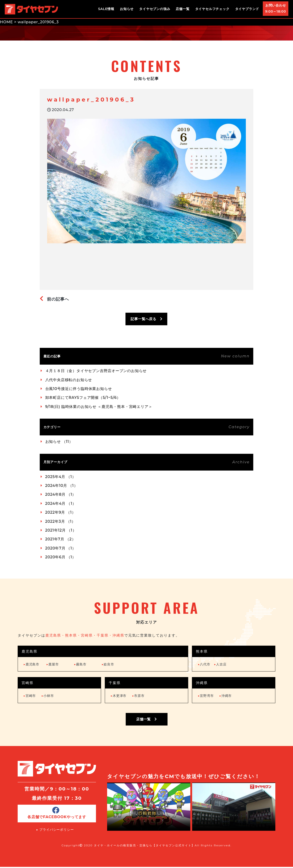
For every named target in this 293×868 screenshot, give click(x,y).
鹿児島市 (31, 664)
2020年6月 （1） (61, 557)
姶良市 (108, 664)
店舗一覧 (183, 9)
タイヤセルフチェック (212, 9)
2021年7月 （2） (61, 539)
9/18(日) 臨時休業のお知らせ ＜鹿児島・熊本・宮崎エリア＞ (99, 407)
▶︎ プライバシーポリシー (55, 831)
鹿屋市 (53, 664)
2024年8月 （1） (61, 494)
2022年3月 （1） (60, 521)
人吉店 (220, 664)
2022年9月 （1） (61, 512)
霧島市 (80, 664)
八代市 (204, 664)
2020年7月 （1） (61, 548)
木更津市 (119, 696)
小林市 (48, 696)
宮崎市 (30, 696)
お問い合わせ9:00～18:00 (276, 8)
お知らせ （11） (59, 442)
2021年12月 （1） (61, 530)
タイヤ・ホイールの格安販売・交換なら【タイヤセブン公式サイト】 (144, 846)
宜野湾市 (206, 696)
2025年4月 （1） (61, 477)
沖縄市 (226, 696)
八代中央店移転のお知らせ (69, 380)
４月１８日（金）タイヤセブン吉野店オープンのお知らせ (96, 371)
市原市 (138, 696)
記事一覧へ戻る (146, 319)
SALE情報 (106, 9)
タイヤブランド (247, 9)
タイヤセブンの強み (155, 9)
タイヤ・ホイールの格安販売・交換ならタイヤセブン (31, 9)
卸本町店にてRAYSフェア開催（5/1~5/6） (83, 398)
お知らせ (127, 9)
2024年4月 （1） (61, 504)
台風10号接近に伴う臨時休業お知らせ (79, 389)
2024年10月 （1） (62, 486)
